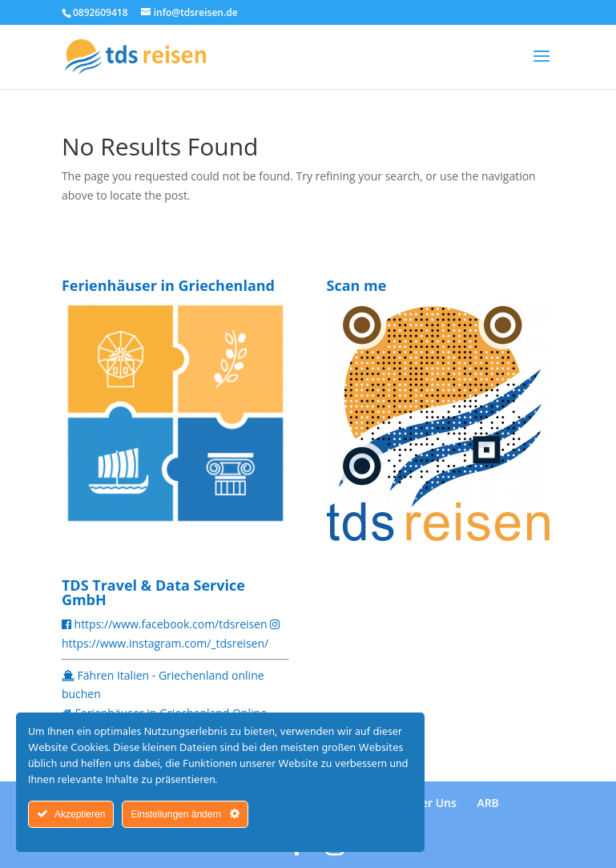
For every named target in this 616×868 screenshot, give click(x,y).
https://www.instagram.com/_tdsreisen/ (165, 643)
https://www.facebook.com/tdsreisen (171, 624)
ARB (487, 803)
